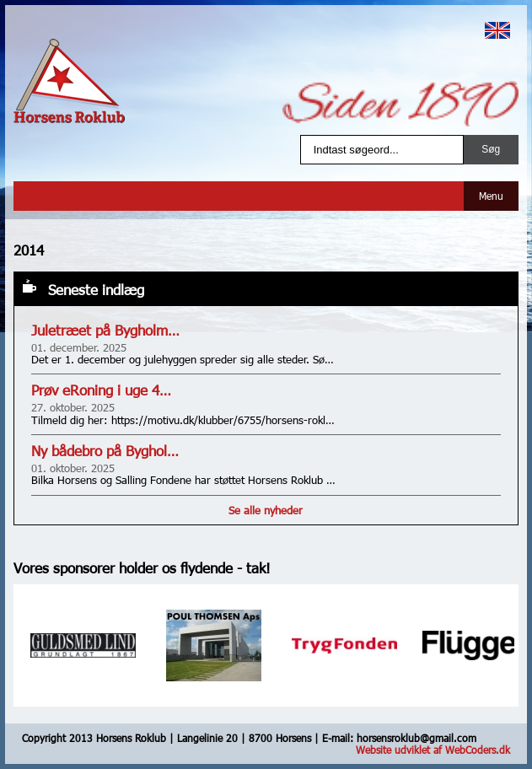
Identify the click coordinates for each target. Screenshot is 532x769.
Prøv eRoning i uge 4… (101, 390)
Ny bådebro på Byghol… (105, 451)
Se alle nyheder (266, 510)
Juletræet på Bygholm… (105, 330)
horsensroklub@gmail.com (416, 738)
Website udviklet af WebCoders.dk (433, 750)
